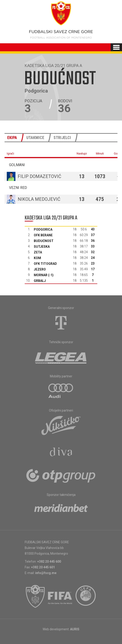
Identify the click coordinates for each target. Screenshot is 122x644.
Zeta (38, 252)
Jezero (40, 269)
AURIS (75, 629)
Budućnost (44, 241)
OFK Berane (43, 235)
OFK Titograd (45, 264)
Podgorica (43, 229)
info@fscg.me (46, 573)
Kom (37, 258)
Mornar (41, 275)
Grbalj (40, 281)
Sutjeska (42, 247)
